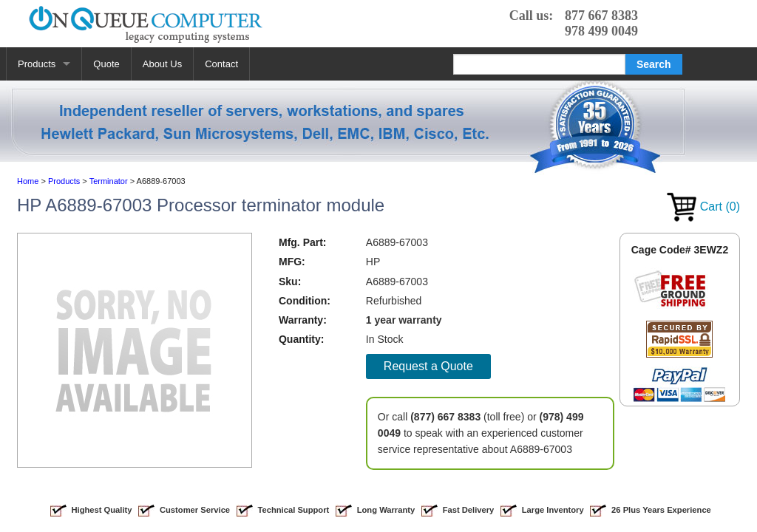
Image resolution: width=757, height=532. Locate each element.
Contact (221, 64)
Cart (703, 207)
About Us (162, 64)
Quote (106, 64)
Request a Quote (428, 366)
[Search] (539, 64)
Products (37, 64)
